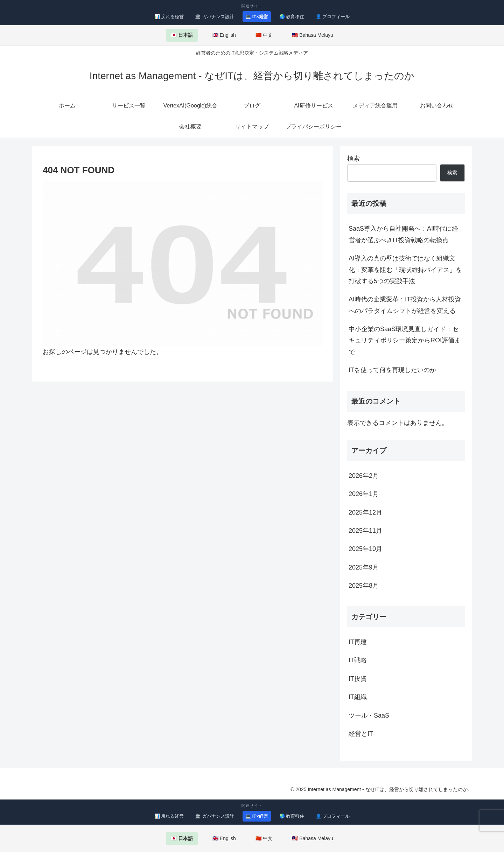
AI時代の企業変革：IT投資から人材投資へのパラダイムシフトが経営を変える (405, 305)
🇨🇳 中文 (264, 35)
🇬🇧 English (224, 35)
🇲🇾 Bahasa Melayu (312, 35)
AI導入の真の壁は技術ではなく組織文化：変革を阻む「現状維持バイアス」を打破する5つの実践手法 (405, 270)
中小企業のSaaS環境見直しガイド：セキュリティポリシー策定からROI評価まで (405, 340)
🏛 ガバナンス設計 (215, 17)
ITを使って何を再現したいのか (392, 370)
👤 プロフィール (333, 17)
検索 (353, 159)
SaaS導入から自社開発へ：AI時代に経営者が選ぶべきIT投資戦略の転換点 (403, 234)
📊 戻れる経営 (169, 17)
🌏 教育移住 (292, 17)
